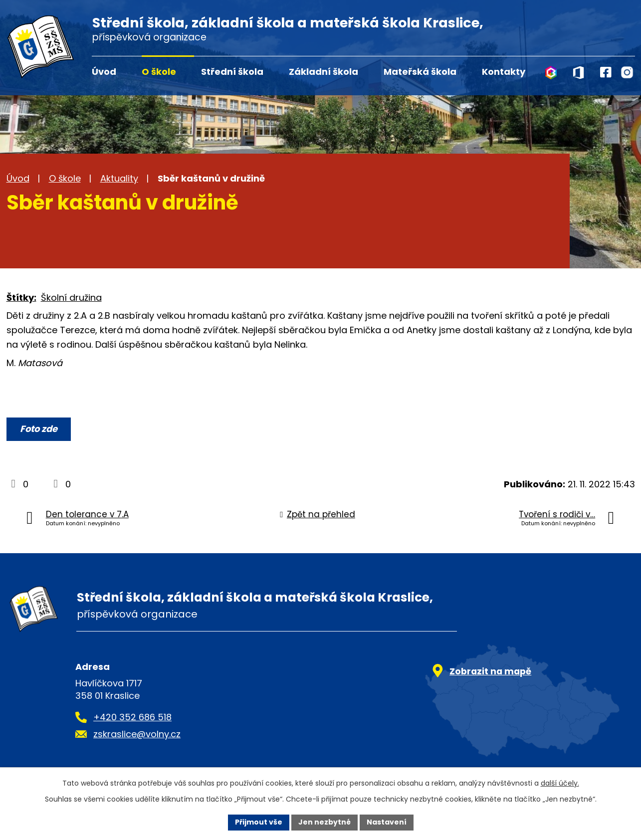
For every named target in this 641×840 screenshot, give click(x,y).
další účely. (560, 783)
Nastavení (387, 822)
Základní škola (323, 72)
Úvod (104, 72)
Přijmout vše (259, 822)
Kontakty (504, 72)
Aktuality (119, 178)
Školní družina (71, 298)
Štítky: (21, 298)
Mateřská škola (420, 72)
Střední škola (232, 72)
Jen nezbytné (324, 822)
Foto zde (39, 429)
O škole (159, 72)
